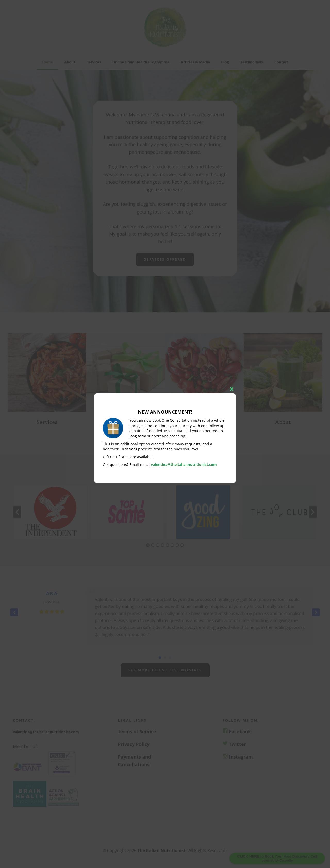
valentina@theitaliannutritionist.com (184, 465)
